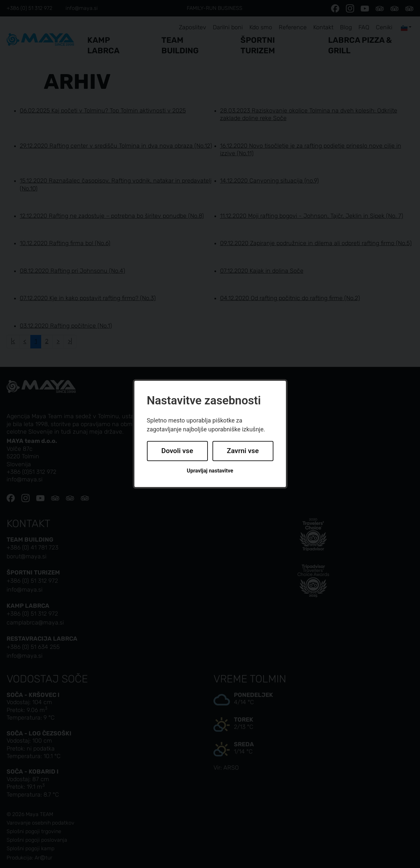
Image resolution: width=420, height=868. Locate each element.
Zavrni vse (243, 451)
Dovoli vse (177, 451)
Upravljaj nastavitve (210, 471)
